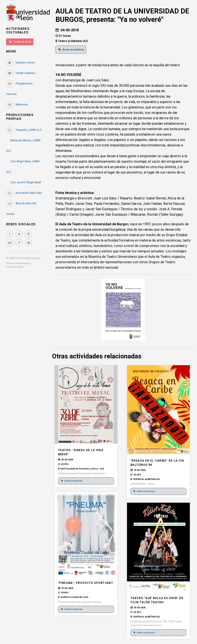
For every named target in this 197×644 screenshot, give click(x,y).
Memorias (17, 105)
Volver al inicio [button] (20, 42)
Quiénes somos (21, 63)
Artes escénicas (72, 49)
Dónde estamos (21, 73)
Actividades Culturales (18, 31)
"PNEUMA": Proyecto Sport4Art (86, 583)
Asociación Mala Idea (24, 193)
